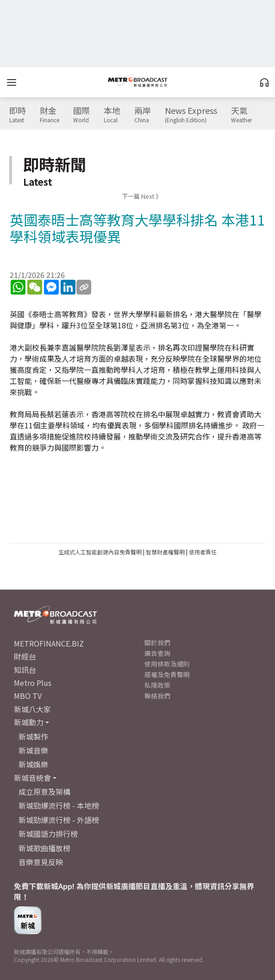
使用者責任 (203, 552)
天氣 (241, 115)
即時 (18, 115)
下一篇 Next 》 (142, 196)
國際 (81, 115)
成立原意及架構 (44, 792)
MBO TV (28, 696)
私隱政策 (157, 685)
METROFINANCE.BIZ (49, 643)
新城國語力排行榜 (48, 834)
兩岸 (143, 115)
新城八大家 (32, 709)
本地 (112, 115)
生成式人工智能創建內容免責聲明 (100, 552)
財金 (50, 115)
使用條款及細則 (167, 664)
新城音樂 (33, 750)
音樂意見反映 (41, 862)
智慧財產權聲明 (165, 552)
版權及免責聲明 (167, 674)
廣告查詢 (157, 653)
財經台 (25, 656)
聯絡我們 (157, 696)
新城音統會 (32, 778)
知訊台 (25, 670)
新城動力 (29, 722)
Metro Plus (33, 683)
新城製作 (33, 736)
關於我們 (157, 642)
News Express (191, 115)
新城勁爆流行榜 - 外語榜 (59, 820)
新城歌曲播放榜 (44, 848)
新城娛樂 (33, 764)
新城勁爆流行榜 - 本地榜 (59, 805)
